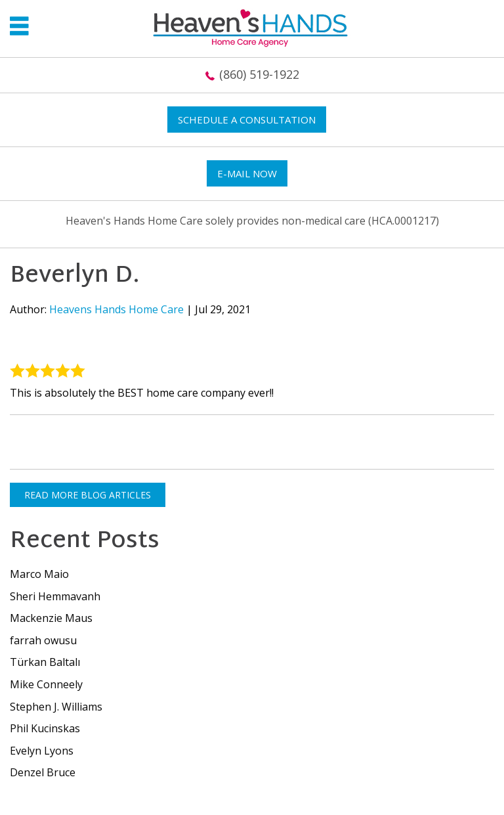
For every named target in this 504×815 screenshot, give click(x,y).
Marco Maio (39, 574)
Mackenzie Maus (51, 618)
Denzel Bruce (43, 772)
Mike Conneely (46, 684)
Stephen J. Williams (56, 707)
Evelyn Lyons (42, 751)
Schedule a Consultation (247, 120)
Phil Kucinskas (45, 728)
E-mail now (247, 173)
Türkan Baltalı (45, 662)
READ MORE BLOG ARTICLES (88, 495)
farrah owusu (43, 640)
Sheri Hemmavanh (55, 596)
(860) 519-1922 (259, 74)
